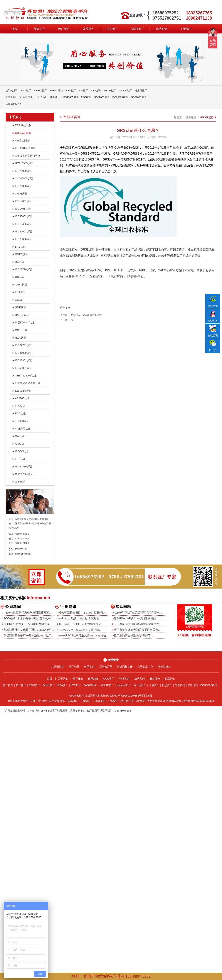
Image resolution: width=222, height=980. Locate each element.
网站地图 (147, 696)
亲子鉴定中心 (145, 667)
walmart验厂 (124, 685)
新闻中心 (39, 29)
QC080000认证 (22, 178)
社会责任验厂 (28, 97)
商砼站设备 (164, 667)
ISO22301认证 (22, 360)
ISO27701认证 (22, 345)
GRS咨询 (96, 91)
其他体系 (19, 482)
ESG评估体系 (22, 125)
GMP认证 (19, 307)
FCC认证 (19, 413)
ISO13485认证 (22, 224)
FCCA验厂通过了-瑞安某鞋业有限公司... (28, 618)
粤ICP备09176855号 (130, 696)
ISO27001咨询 (138, 97)
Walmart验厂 (125, 91)
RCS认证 (19, 262)
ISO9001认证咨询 (24, 148)
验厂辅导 (74, 667)
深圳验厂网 (106, 667)
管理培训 (193, 685)
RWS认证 (19, 338)
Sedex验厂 (49, 685)
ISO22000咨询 (101, 97)
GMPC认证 (20, 254)
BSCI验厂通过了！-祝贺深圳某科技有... (28, 624)
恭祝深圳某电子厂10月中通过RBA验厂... (28, 635)
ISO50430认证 (22, 467)
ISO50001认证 (22, 368)
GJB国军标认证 (23, 474)
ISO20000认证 (22, 186)
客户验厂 (113, 29)
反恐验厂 (43, 97)
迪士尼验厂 (141, 91)
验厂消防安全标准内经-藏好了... (133, 635)
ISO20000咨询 (120, 97)
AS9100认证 (21, 398)
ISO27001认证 (22, 232)
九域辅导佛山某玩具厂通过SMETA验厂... (29, 630)
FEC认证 (19, 406)
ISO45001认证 (22, 216)
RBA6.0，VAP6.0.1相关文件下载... (80, 630)
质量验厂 (55, 97)
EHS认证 (19, 459)
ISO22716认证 (22, 269)
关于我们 (186, 29)
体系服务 (88, 29)
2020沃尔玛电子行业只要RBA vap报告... (84, 635)
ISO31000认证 (22, 353)
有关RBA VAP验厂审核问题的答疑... (136, 618)
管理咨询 (124, 679)
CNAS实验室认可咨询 (26, 156)
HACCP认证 (21, 315)
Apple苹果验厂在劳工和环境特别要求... (138, 612)
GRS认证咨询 (22, 133)
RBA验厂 (71, 91)
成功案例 (162, 29)
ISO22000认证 (22, 171)
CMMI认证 (20, 194)
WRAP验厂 (110, 91)
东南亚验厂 (137, 29)
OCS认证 (19, 277)
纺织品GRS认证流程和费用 (87, 315)
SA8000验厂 (91, 685)
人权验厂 (154, 685)
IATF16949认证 (22, 163)
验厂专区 (64, 29)
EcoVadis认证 (22, 391)
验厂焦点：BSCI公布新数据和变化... (81, 624)
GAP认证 (19, 436)
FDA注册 (19, 292)
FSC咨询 (86, 97)
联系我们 (170, 679)
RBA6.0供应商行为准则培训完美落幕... (27, 612)
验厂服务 (78, 679)
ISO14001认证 (22, 201)
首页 (15, 29)
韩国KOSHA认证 (23, 322)
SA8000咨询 (56, 91)
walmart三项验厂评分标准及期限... (80, 618)
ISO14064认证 (22, 209)
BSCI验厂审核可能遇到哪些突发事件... (138, 624)
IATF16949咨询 (14, 104)
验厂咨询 (8, 685)
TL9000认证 (21, 421)
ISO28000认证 (22, 239)
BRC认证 (19, 247)
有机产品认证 (21, 429)
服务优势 (155, 679)
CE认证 (18, 300)
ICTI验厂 (83, 91)
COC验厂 (109, 679)
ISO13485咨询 (70, 97)
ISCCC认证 (20, 451)
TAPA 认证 (20, 285)
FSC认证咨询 (21, 141)
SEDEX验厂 (40, 91)
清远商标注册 (125, 667)
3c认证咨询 (58, 667)
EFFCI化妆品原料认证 (26, 383)
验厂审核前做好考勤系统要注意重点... (137, 630)
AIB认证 (18, 444)
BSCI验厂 (26, 91)
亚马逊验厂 (12, 97)
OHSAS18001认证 (24, 376)
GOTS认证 (20, 330)
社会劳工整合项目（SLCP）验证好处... (83, 612)
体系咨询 (89, 667)
